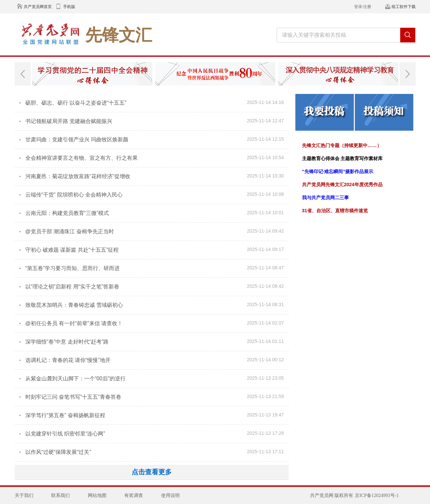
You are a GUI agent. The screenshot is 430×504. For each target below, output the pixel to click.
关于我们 (24, 495)
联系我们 (60, 495)
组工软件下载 (404, 7)
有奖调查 (134, 495)
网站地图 (97, 495)
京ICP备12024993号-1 (377, 495)
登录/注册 (363, 7)
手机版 (69, 7)
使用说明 (170, 495)
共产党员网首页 (38, 7)
